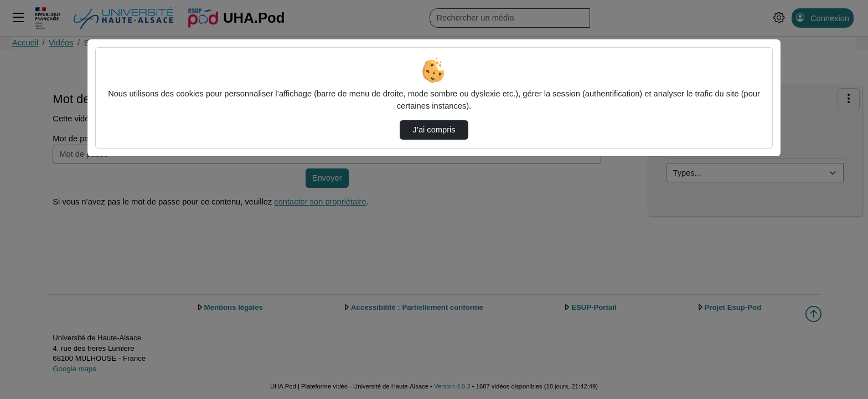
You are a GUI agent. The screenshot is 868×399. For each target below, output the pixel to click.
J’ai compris (434, 130)
